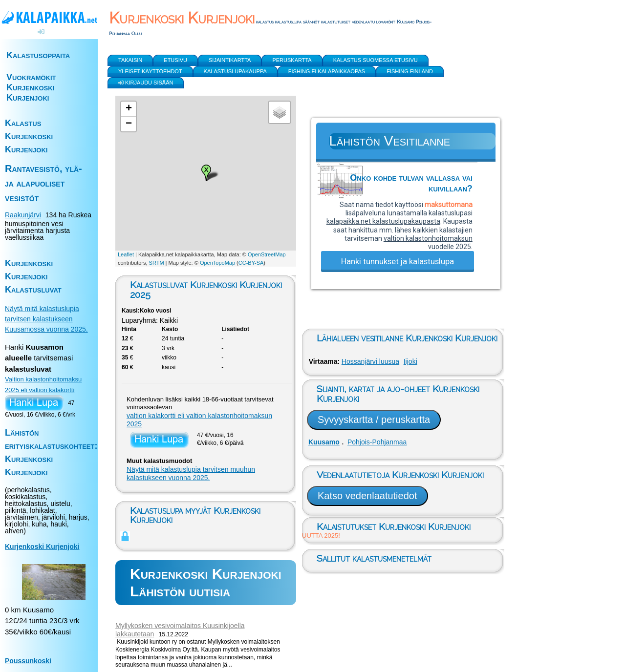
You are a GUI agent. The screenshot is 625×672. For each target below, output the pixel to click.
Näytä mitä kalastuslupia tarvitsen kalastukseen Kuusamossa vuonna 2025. (46, 319)
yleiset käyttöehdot (150, 71)
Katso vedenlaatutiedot (367, 496)
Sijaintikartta (230, 60)
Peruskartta (292, 60)
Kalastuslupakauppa (235, 71)
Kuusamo (324, 442)
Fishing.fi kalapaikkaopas (327, 71)
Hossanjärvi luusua (370, 361)
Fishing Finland (410, 71)
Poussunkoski (28, 661)
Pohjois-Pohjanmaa (377, 442)
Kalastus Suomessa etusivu (376, 60)
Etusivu (175, 60)
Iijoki (410, 361)
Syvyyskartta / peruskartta (374, 420)
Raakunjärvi (23, 215)
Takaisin (130, 60)
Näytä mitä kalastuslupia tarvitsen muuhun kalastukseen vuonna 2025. (191, 473)
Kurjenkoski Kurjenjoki (42, 546)
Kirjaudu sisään (146, 81)
